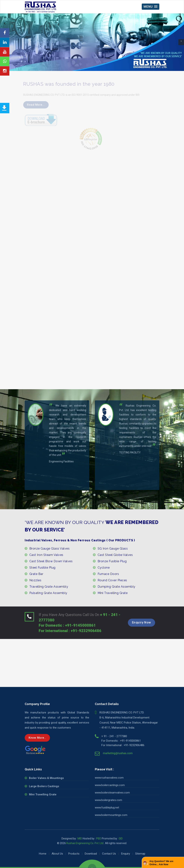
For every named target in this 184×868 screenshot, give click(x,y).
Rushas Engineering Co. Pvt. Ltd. (85, 843)
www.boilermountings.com (111, 815)
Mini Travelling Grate (43, 794)
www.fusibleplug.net (107, 808)
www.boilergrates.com (108, 800)
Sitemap (140, 854)
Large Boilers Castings (44, 786)
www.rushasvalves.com (109, 778)
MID (80, 839)
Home (43, 854)
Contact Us (109, 854)
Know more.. (37, 738)
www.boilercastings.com (110, 785)
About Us (57, 854)
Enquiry (126, 854)
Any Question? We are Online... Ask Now (161, 863)
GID (121, 839)
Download (91, 854)
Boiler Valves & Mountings (46, 778)
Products (74, 854)
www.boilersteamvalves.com (112, 793)
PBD (99, 839)
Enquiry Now (141, 623)
